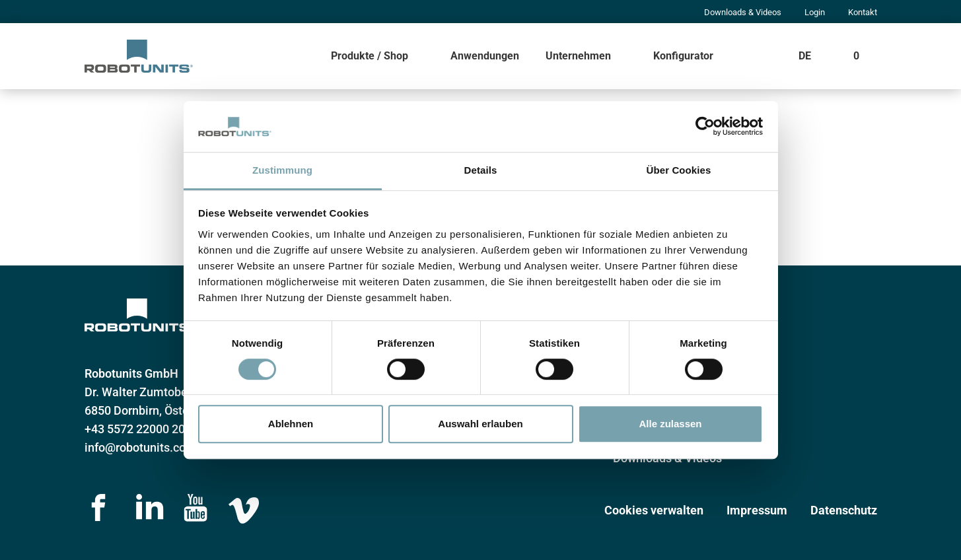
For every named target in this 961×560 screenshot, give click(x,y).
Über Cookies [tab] (679, 170)
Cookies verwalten (654, 510)
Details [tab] (481, 170)
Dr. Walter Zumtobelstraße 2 (160, 392)
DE (805, 56)
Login (815, 12)
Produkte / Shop (370, 56)
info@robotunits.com (140, 447)
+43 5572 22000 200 (138, 429)
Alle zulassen (670, 424)
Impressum (757, 510)
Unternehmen (578, 56)
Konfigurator (683, 56)
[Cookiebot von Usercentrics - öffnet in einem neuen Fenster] (705, 127)
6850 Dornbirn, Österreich (152, 410)
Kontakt (863, 12)
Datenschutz (844, 510)
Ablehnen (291, 424)
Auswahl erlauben (480, 424)
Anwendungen (485, 56)
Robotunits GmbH (131, 373)
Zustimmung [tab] (282, 170)
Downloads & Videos (743, 12)
